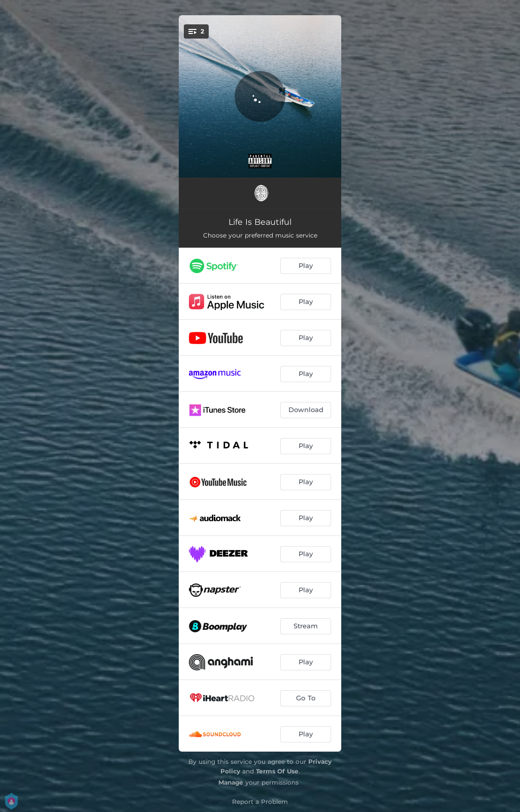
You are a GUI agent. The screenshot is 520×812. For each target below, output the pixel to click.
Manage (231, 782)
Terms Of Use (277, 771)
